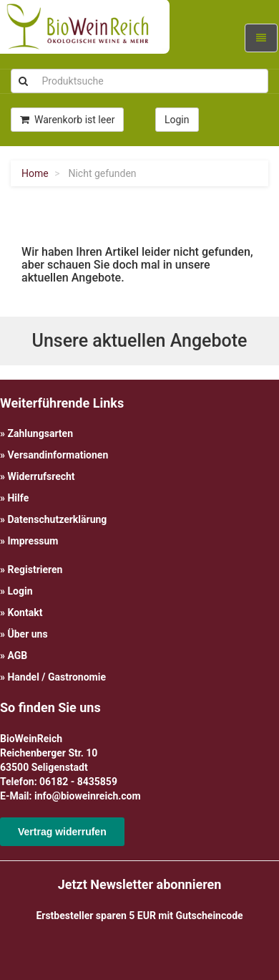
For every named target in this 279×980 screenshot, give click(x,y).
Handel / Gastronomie (56, 677)
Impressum (33, 541)
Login (20, 591)
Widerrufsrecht (41, 476)
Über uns (27, 634)
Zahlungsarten (40, 433)
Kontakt (25, 612)
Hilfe (18, 498)
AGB (17, 655)
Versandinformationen (58, 455)
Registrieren (35, 570)
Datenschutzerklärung (57, 519)
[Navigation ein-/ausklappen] (261, 38)
